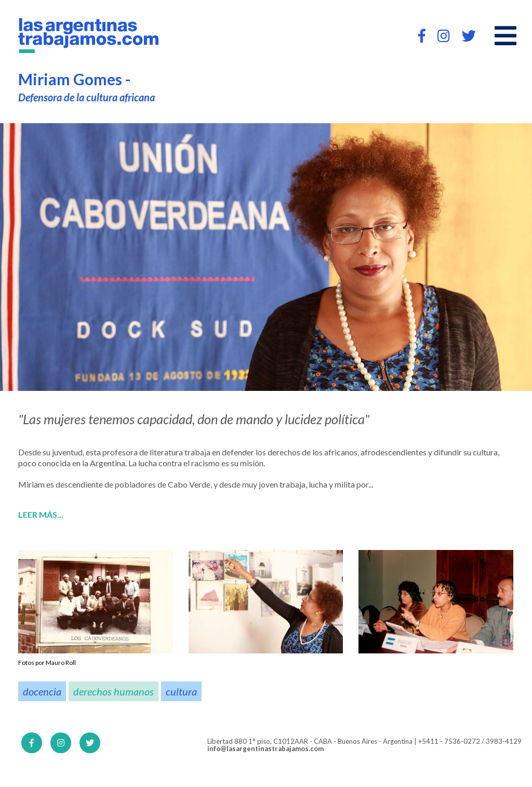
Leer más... (41, 515)
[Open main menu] (506, 36)
